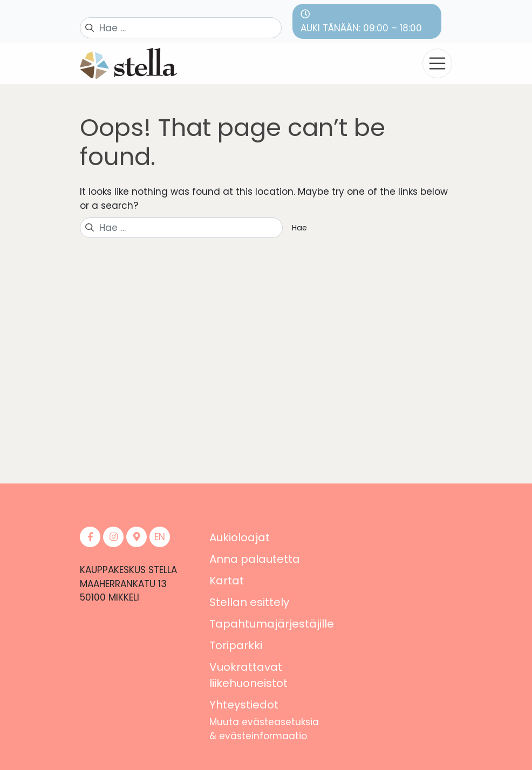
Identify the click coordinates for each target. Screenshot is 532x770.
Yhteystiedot (244, 705)
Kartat (227, 581)
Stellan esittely (249, 602)
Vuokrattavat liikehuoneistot (248, 675)
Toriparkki (236, 645)
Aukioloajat (240, 537)
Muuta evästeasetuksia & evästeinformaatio (264, 729)
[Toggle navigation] (437, 63)
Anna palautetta (255, 559)
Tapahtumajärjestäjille (272, 624)
